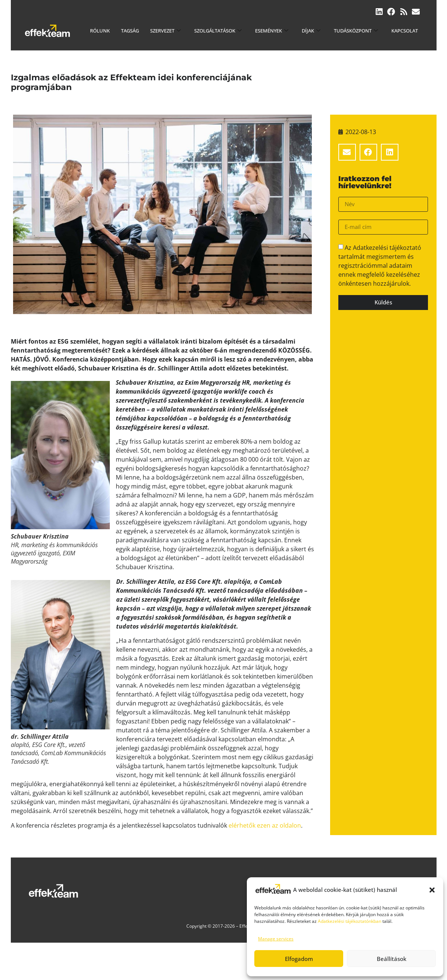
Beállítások (392, 959)
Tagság (130, 31)
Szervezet (165, 31)
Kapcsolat (405, 31)
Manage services (276, 939)
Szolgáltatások (218, 31)
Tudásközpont (356, 31)
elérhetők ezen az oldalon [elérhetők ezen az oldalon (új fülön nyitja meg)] (265, 825)
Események (272, 31)
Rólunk (100, 31)
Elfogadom (299, 959)
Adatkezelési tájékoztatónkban (350, 921)
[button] (432, 890)
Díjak (311, 31)
